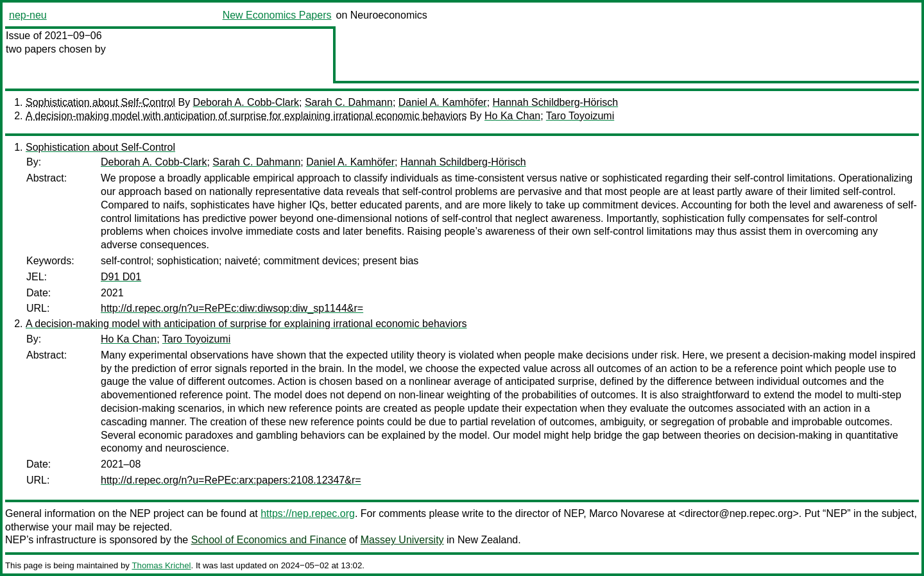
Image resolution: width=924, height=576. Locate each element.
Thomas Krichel (161, 565)
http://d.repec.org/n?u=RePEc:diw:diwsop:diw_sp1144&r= (232, 308)
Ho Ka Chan (512, 116)
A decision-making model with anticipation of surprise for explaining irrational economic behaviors (246, 116)
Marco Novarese (627, 513)
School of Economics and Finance (269, 540)
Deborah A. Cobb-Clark (246, 102)
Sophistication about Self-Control (100, 102)
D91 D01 (121, 277)
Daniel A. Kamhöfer (443, 102)
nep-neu (28, 15)
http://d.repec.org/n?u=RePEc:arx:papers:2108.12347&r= (231, 480)
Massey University (402, 540)
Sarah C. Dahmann (349, 102)
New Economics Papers (277, 15)
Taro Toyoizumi (580, 116)
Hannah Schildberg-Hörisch (556, 102)
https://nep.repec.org (308, 513)
